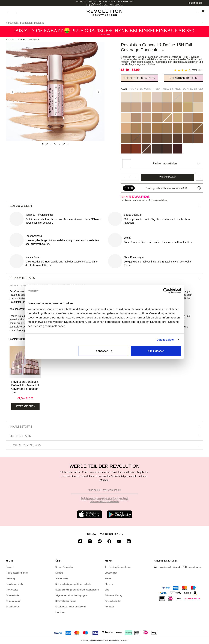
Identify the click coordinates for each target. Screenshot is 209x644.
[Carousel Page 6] (64, 144)
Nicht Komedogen (134, 257)
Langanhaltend (34, 236)
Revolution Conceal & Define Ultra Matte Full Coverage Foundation (25, 385)
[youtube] (119, 542)
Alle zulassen (156, 351)
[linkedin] (129, 542)
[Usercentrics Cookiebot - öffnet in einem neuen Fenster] (166, 291)
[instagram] (90, 542)
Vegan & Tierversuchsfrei (39, 215)
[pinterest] (100, 542)
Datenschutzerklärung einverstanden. (104, 502)
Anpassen (104, 351)
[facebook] (109, 542)
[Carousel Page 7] (68, 144)
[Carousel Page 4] (55, 144)
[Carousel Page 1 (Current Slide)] (43, 144)
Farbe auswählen (168, 177)
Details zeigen (165, 340)
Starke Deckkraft (133, 215)
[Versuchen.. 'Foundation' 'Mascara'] (104, 23)
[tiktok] (80, 542)
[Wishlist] (198, 13)
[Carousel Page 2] (47, 144)
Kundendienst (195, 3)
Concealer (33, 40)
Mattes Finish (33, 257)
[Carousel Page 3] (51, 144)
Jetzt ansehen (26, 406)
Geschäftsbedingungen (110, 500)
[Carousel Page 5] (59, 144)
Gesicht (21, 40)
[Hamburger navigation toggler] (8, 13)
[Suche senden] (202, 23)
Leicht (127, 238)
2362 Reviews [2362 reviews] (197, 70)
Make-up (10, 40)
